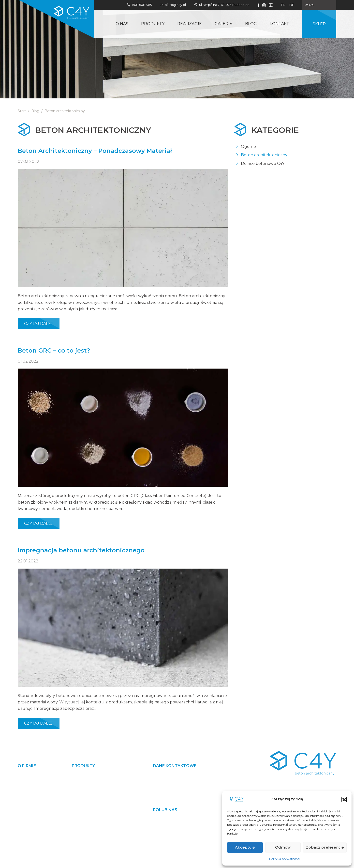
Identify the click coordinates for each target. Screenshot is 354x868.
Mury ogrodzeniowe (92, 781)
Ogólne (248, 147)
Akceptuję (245, 847)
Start (22, 111)
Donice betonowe (89, 789)
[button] (344, 799)
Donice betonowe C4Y (263, 163)
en (283, 5)
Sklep (319, 24)
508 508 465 (139, 5)
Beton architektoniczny (264, 155)
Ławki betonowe (88, 821)
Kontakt (279, 24)
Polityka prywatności (284, 859)
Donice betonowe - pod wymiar (103, 844)
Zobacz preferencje (325, 847)
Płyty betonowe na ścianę (97, 813)
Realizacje (190, 24)
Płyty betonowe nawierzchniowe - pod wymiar (105, 833)
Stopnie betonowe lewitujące (101, 805)
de (292, 5)
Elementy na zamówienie (96, 852)
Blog (251, 24)
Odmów (283, 847)
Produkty (153, 24)
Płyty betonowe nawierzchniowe (104, 797)
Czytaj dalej (38, 324)
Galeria (223, 24)
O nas (122, 24)
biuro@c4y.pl (173, 5)
